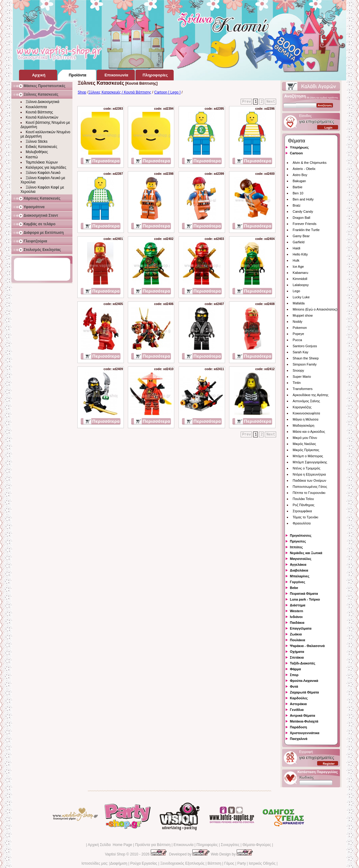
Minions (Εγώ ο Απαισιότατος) (315, 309)
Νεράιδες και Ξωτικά (306, 553)
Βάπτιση (215, 863)
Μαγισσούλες (301, 559)
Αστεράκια (298, 704)
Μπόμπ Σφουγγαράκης (310, 462)
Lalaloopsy (301, 285)
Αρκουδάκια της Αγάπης (311, 395)
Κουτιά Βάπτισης (39, 112)
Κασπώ (32, 157)
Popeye (298, 334)
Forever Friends (305, 224)
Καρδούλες (299, 698)
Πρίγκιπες (298, 541)
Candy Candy (303, 211)
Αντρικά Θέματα (302, 715)
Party (242, 863)
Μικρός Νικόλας (304, 444)
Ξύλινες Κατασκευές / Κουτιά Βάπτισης (120, 92)
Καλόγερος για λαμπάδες (46, 167)
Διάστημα (298, 605)
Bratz (297, 205)
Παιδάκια (297, 623)
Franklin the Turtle (306, 230)
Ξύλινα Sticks (37, 142)
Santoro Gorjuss (305, 346)
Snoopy (298, 370)
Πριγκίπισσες (301, 535)
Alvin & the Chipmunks (310, 163)
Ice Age (298, 267)
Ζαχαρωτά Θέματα (304, 692)
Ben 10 (298, 193)
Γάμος (229, 863)
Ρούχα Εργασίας (144, 863)
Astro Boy (300, 175)
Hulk (296, 260)
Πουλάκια (298, 640)
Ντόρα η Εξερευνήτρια (309, 474)
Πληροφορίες (207, 845)
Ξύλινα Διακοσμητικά (43, 102)
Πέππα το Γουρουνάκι (309, 493)
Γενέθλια (297, 710)
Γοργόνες (298, 582)
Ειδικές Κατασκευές (41, 147)
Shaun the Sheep (306, 358)
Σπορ (294, 675)
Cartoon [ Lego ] (167, 92)
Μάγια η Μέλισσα (305, 419)
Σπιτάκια (297, 657)
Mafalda (299, 303)
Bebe (294, 588)
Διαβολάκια (299, 570)
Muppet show (303, 315)
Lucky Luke (301, 297)
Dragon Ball (301, 218)
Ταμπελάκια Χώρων (42, 162)
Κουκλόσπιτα (36, 107)
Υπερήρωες (299, 147)
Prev (247, 102)
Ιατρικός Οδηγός (262, 863)
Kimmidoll (300, 279)
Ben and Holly (303, 199)
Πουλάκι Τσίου (303, 499)
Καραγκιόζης (302, 407)
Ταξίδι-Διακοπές (303, 663)
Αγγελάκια (298, 565)
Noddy (298, 322)
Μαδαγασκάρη (303, 425)
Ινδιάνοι (296, 617)
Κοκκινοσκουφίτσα (306, 413)
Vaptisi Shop (115, 854)
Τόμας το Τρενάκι (305, 517)
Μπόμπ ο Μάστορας (308, 456)
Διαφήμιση (119, 863)
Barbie (298, 187)
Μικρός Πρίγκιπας (306, 450)
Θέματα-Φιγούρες (257, 845)
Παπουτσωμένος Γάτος (310, 487)
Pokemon (300, 328)
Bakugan (299, 181)
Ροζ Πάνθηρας (303, 505)
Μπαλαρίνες (300, 576)
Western (296, 611)
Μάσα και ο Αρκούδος (309, 432)
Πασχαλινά (299, 739)
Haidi (296, 248)
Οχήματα (297, 652)
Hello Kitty (300, 254)
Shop (82, 92)
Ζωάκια (296, 634)
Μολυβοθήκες (37, 152)
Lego (296, 291)
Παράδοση (298, 727)
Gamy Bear (301, 236)
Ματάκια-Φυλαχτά (304, 721)
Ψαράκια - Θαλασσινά (307, 646)
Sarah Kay (300, 352)
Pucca (297, 340)
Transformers (303, 389)
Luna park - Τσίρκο (305, 599)
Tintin (297, 383)
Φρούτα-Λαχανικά (304, 681)
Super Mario (302, 377)
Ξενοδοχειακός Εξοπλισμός (182, 863)
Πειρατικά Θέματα (304, 594)
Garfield (299, 242)
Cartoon (296, 153)
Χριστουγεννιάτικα (305, 733)
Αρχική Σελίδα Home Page (110, 845)
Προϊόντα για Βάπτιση (153, 845)
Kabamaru (300, 273)
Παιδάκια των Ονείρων (309, 480)
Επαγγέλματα (301, 628)
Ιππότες (296, 547)
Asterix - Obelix (304, 169)
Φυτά (294, 686)
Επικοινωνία (183, 845)
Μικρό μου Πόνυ (305, 438)
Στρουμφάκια (302, 511)
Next (271, 102)
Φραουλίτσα (302, 523)
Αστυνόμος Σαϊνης (306, 401)
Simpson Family (305, 364)
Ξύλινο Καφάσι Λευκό (43, 173)
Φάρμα (295, 669)
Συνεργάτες (230, 845)
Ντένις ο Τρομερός (306, 468)
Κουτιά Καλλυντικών (42, 117)
